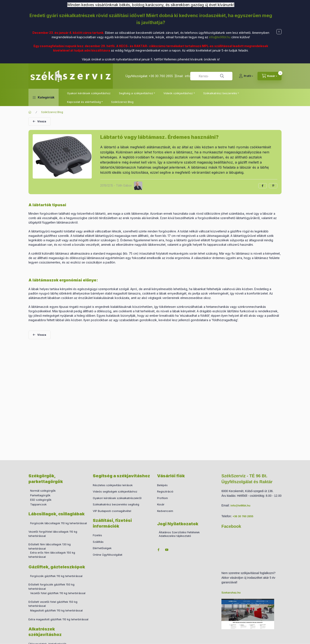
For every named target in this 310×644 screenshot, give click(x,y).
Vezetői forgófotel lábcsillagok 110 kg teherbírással (53, 534)
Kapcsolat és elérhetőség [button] (84, 102)
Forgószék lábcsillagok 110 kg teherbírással (59, 523)
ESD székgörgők (41, 500)
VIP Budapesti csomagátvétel (112, 511)
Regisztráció (165, 491)
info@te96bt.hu (220, 37)
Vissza (42, 121)
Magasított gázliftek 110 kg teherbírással (56, 610)
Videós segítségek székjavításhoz (115, 491)
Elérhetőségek (102, 548)
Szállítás (98, 542)
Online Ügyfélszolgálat (108, 555)
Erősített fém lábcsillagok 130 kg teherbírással (50, 546)
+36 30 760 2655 (161, 76)
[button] (44, 97)
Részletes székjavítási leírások (113, 485)
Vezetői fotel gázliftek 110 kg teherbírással (58, 593)
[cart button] (270, 76)
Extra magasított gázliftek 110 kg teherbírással (58, 619)
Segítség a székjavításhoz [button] (136, 93)
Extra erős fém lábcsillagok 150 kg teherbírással (52, 555)
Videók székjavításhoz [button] (178, 93)
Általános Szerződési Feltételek (179, 532)
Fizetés (97, 535)
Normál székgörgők (43, 491)
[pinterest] (273, 186)
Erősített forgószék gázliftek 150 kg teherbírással (51, 587)
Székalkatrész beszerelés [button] (220, 93)
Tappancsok (38, 504)
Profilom (162, 498)
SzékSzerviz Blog (122, 102)
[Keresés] (222, 76)
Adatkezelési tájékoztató (175, 536)
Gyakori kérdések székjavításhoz (89, 93)
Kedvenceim (165, 511)
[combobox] (211, 76)
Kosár (161, 504)
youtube (167, 550)
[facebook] (263, 186)
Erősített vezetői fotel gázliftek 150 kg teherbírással (53, 604)
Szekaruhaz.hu (231, 593)
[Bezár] (279, 32)
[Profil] (246, 76)
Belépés (162, 485)
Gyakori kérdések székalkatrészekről (117, 498)
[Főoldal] (30, 112)
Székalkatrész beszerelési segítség (116, 504)
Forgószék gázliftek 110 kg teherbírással (56, 576)
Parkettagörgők (40, 495)
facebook (158, 550)
